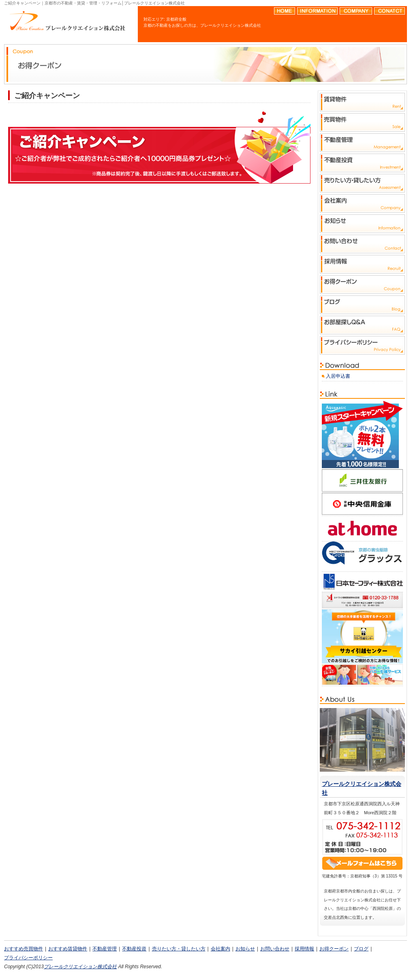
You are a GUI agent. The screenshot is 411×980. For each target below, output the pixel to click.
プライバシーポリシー (28, 958)
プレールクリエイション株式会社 (80, 967)
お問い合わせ (275, 949)
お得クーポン (334, 949)
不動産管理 (105, 949)
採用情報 (304, 949)
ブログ (361, 949)
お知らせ (245, 949)
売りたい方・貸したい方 (179, 949)
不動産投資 (134, 949)
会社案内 (220, 949)
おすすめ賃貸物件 (68, 949)
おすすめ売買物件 (24, 949)
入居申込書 (338, 376)
